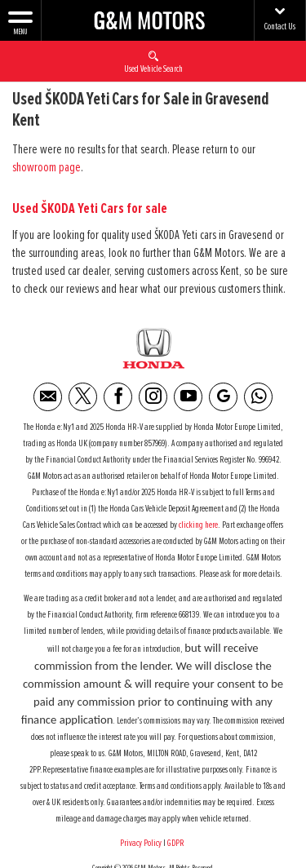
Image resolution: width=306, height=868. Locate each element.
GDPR (177, 844)
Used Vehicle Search (153, 61)
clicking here (198, 525)
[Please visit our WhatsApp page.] (258, 397)
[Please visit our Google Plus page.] (223, 397)
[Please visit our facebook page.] (118, 397)
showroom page (47, 167)
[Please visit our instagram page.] (153, 397)
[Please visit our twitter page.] (83, 397)
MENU (20, 22)
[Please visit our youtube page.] (188, 397)
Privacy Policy (141, 844)
